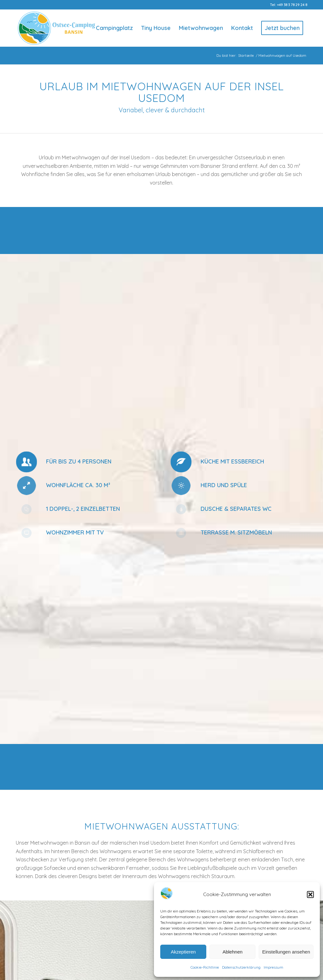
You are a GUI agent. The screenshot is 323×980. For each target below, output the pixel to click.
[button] (310, 894)
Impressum (273, 967)
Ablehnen (232, 952)
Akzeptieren (183, 952)
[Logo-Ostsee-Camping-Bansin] (56, 28)
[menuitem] (114, 28)
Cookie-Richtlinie (205, 967)
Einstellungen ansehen (286, 952)
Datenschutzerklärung (241, 967)
